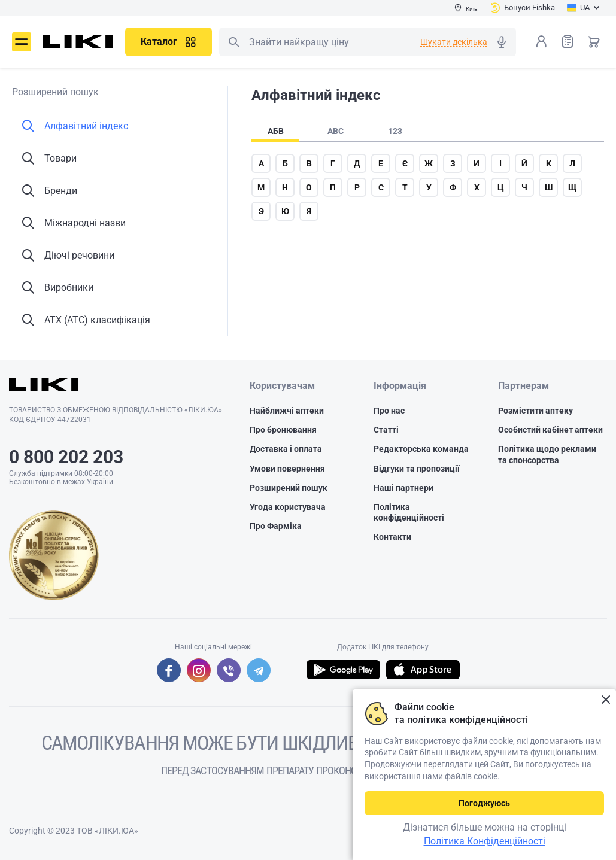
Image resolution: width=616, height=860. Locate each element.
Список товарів (568, 41)
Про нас (389, 411)
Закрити (606, 700)
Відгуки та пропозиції (417, 469)
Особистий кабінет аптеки (550, 430)
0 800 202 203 (66, 457)
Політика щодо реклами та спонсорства (547, 454)
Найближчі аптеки (287, 411)
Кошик (594, 41)
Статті (386, 430)
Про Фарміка (276, 526)
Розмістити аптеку (535, 411)
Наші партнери (403, 488)
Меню (22, 42)
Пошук (233, 42)
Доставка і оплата (286, 449)
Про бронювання (283, 430)
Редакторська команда (421, 449)
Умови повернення (287, 469)
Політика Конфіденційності (485, 841)
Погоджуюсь (484, 803)
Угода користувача (288, 507)
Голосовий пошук (502, 42)
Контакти (392, 537)
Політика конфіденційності (409, 512)
